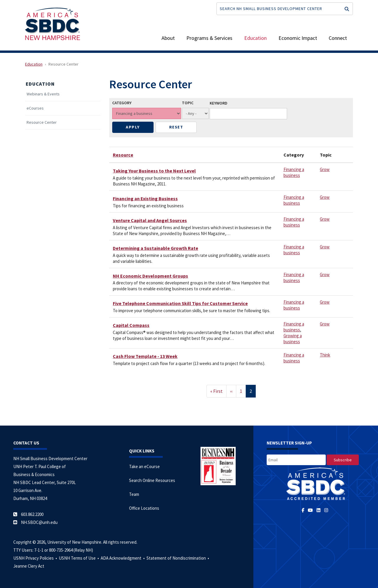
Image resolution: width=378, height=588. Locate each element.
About (168, 38)
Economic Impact (298, 38)
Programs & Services (209, 38)
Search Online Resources (152, 480)
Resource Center (42, 122)
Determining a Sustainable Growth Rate (155, 248)
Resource (123, 155)
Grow (325, 169)
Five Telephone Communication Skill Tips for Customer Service (180, 303)
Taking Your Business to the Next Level (154, 171)
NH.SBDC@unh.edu (39, 522)
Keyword (219, 103)
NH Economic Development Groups (150, 276)
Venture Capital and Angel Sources (150, 220)
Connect (338, 38)
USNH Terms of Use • (79, 558)
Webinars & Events (43, 94)
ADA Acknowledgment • (123, 558)
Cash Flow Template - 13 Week (145, 356)
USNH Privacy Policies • (36, 558)
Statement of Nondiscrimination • (178, 558)
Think (325, 355)
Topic (188, 103)
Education (255, 38)
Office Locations (144, 508)
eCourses (35, 108)
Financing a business (294, 172)
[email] (296, 460)
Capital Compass (131, 325)
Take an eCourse (144, 466)
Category (122, 103)
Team (134, 494)
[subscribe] (343, 460)
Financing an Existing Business (145, 198)
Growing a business (293, 339)
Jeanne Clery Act (29, 566)
